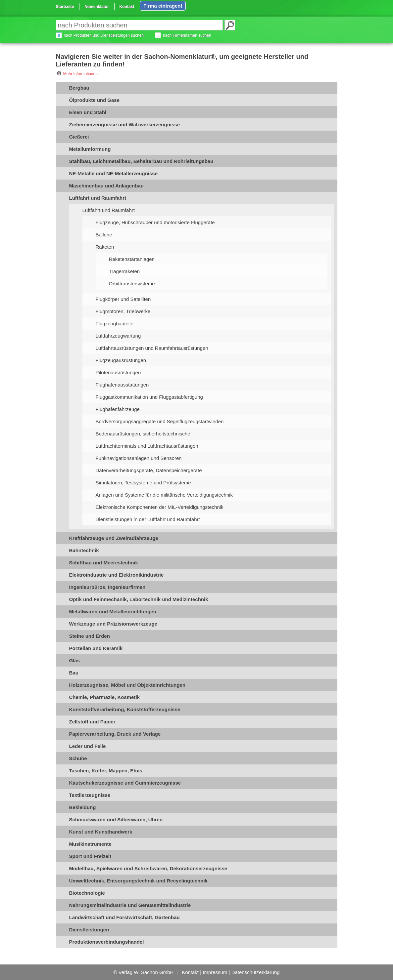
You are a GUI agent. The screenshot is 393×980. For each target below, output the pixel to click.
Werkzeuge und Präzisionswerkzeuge (113, 624)
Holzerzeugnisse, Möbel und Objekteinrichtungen (127, 685)
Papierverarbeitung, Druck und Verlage (115, 734)
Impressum (215, 972)
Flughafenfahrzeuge (118, 409)
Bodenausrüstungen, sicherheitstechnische (143, 434)
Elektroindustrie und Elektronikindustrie (117, 575)
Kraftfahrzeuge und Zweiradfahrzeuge (114, 538)
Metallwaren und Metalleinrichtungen (113, 612)
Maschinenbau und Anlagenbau (106, 186)
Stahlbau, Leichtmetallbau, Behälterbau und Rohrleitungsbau (141, 161)
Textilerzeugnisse (90, 795)
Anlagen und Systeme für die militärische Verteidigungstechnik (164, 495)
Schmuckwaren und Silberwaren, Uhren (116, 819)
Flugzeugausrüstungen (121, 360)
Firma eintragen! (163, 6)
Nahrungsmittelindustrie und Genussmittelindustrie (130, 905)
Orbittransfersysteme (132, 284)
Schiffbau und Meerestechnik (104, 563)
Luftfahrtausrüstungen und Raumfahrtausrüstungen (152, 348)
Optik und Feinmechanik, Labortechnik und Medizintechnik (139, 599)
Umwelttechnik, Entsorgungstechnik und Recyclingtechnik (138, 881)
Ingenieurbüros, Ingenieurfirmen (107, 587)
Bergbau (79, 88)
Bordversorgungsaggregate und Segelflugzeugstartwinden (160, 421)
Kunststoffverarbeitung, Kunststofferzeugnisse (125, 709)
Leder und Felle (88, 746)
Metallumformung (90, 149)
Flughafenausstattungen (122, 385)
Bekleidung (83, 807)
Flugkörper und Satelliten (123, 299)
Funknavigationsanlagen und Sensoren (139, 458)
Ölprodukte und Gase (95, 100)
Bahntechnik (84, 550)
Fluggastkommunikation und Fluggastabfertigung (149, 397)
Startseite (65, 7)
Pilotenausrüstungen (118, 372)
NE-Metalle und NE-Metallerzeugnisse (114, 173)
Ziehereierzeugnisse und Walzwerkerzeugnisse (125, 124)
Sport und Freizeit (90, 856)
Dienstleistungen (89, 930)
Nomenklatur (97, 7)
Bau (74, 673)
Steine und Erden (90, 636)
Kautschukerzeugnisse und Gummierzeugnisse (125, 783)
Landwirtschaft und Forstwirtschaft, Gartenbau (124, 917)
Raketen (105, 247)
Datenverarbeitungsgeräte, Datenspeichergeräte (149, 470)
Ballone (104, 235)
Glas (75, 660)
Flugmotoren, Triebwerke (123, 311)
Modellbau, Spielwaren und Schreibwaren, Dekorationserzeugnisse (148, 868)
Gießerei (79, 137)
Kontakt (127, 7)
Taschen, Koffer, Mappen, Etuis (106, 771)
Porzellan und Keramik (96, 648)
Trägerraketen (124, 271)
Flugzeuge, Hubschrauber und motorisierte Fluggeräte (155, 222)
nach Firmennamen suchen (187, 35)
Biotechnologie (87, 893)
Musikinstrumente (90, 844)
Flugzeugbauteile (115, 324)
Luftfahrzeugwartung (118, 336)
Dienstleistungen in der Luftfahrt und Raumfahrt (148, 519)
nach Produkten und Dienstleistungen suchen (104, 35)
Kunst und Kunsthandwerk (101, 832)
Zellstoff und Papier (92, 722)
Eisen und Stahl (88, 112)
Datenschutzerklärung (256, 972)
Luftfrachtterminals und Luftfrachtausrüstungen (147, 446)
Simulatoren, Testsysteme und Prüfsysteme (143, 483)
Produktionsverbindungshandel (107, 942)
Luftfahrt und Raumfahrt (98, 198)
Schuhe (78, 758)
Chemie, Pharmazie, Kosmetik (104, 697)
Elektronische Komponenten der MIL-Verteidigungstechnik (160, 507)
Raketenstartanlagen (132, 259)
